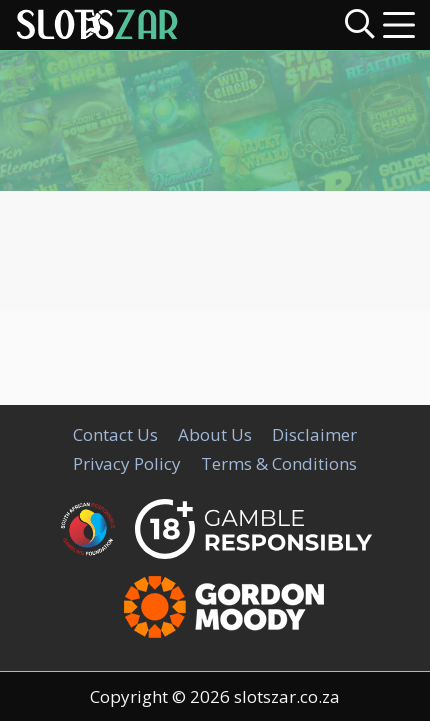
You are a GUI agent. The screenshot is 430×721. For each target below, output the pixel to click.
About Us (215, 434)
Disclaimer (314, 434)
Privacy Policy (127, 463)
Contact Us (115, 434)
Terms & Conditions (279, 463)
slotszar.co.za (287, 696)
